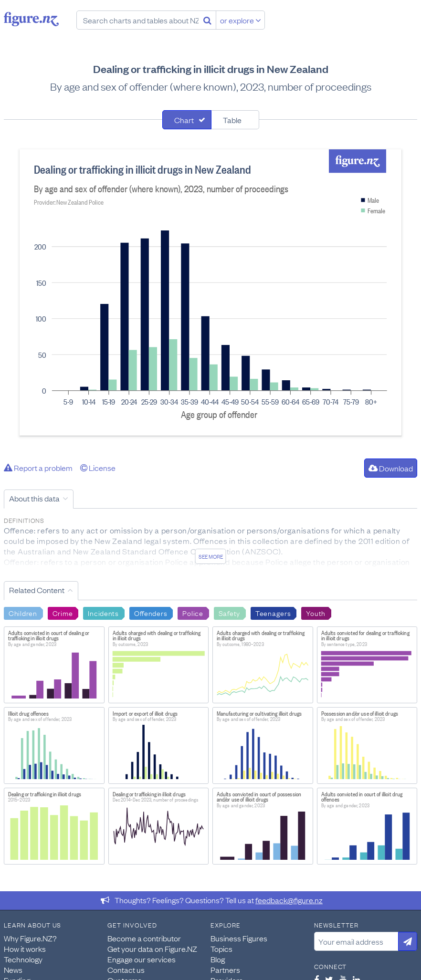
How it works (25, 949)
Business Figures (239, 938)
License (98, 468)
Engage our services (142, 959)
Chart (184, 120)
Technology (23, 959)
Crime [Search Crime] (63, 613)
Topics (221, 949)
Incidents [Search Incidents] (103, 613)
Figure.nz (31, 19)
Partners (225, 970)
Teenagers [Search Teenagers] (273, 613)
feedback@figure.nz (289, 900)
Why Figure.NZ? (30, 938)
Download (391, 468)
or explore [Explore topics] (241, 20)
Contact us (126, 970)
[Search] (207, 20)
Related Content (37, 590)
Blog (218, 959)
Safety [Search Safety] (229, 613)
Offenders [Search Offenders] (151, 613)
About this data (34, 498)
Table (232, 120)
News (13, 970)
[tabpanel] (210, 292)
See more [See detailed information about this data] (211, 556)
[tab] (187, 120)
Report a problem (38, 468)
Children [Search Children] (23, 613)
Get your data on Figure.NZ (152, 949)
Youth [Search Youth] (316, 613)
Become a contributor (144, 938)
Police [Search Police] (193, 613)
